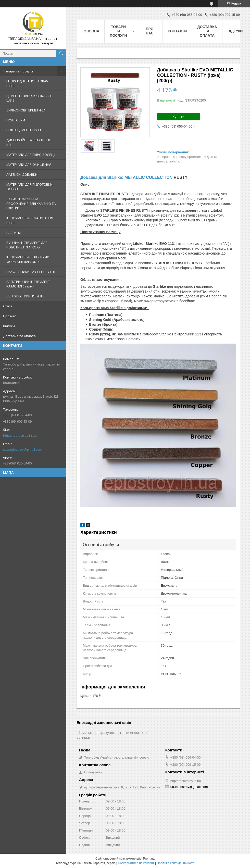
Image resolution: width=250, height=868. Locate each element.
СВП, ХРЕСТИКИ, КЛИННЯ (26, 296)
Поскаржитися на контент (136, 863)
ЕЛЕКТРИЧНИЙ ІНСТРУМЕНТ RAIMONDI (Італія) (28, 284)
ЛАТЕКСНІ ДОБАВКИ (22, 174)
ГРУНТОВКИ (16, 120)
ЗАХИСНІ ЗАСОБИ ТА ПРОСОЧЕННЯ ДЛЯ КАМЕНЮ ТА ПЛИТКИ (31, 204)
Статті (8, 306)
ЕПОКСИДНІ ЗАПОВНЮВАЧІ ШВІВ (28, 83)
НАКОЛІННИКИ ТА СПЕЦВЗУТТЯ (31, 272)
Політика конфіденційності (176, 863)
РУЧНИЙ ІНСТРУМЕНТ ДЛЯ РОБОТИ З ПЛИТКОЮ (27, 245)
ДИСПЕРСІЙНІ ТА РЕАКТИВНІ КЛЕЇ (28, 142)
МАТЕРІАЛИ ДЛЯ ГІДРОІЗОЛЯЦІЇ (31, 155)
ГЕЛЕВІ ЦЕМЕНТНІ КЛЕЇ (24, 130)
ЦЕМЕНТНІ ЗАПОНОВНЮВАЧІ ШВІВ (29, 98)
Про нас (9, 316)
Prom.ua (149, 859)
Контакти (177, 31)
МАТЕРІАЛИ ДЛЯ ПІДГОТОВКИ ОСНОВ (29, 187)
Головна (90, 31)
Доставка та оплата (19, 336)
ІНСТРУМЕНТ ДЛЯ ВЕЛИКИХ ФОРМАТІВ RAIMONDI (28, 259)
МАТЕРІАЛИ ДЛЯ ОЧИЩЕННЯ (29, 165)
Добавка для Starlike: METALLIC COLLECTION (126, 177)
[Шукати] (61, 53)
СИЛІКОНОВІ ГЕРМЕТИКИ (26, 110)
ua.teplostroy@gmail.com (23, 449)
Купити (179, 117)
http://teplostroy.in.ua (20, 435)
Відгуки (9, 326)
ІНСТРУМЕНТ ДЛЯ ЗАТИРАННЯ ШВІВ (30, 220)
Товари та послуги (18, 71)
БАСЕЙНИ (14, 233)
